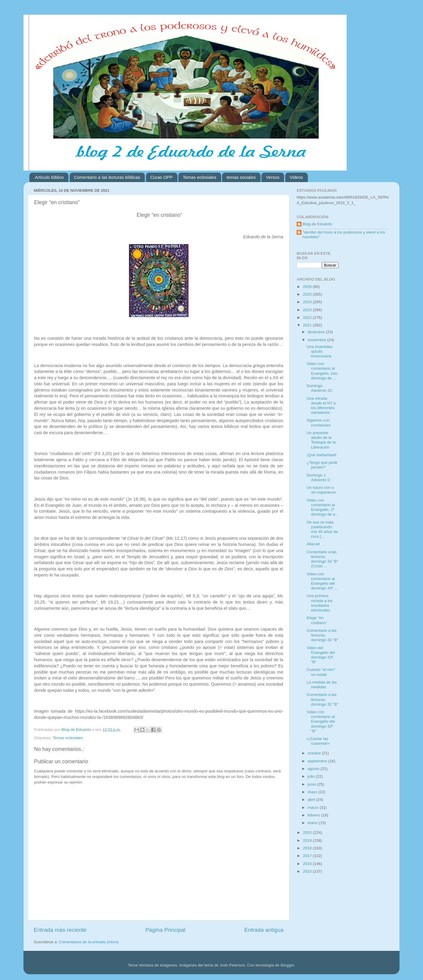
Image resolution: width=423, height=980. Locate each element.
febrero (314, 815)
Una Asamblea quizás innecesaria (320, 351)
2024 (308, 302)
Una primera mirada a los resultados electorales (320, 603)
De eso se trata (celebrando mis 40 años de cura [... (322, 529)
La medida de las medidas (322, 685)
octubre (315, 753)
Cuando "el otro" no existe (321, 672)
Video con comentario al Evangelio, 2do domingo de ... (322, 371)
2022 (308, 317)
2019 (308, 840)
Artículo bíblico (49, 177)
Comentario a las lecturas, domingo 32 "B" (323, 699)
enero (313, 823)
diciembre (317, 332)
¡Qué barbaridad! (322, 455)
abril (312, 800)
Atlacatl (313, 544)
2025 (308, 294)
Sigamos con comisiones (319, 422)
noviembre (317, 340)
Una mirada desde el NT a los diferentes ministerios (321, 406)
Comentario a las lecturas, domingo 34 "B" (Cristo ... (323, 559)
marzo (314, 807)
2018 (308, 848)
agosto (314, 769)
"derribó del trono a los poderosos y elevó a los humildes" (344, 235)
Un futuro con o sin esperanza (321, 490)
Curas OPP (162, 177)
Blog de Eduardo (317, 224)
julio (312, 776)
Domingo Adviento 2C (320, 388)
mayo (313, 792)
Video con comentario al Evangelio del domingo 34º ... (322, 581)
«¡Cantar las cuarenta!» (318, 741)
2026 (308, 287)
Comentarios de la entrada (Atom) (89, 942)
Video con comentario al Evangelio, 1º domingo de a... (323, 507)
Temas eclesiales (199, 177)
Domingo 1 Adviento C (319, 477)
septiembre (318, 761)
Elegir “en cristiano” (317, 620)
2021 (308, 325)
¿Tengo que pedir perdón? (322, 465)
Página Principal (166, 930)
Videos (296, 177)
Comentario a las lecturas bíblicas (107, 177)
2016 (308, 864)
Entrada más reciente (60, 930)
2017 (308, 856)
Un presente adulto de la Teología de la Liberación (321, 440)
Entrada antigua (264, 930)
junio (312, 784)
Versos (273, 177)
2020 (308, 832)
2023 (308, 310)
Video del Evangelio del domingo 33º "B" (321, 655)
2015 (308, 871)
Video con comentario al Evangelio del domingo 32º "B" (321, 721)
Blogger (287, 965)
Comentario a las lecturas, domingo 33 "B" (323, 635)
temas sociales (241, 177)
